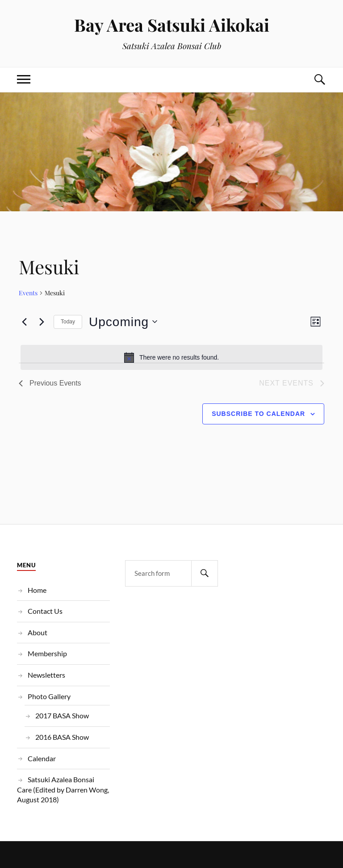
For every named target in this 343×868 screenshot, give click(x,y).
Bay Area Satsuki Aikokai (172, 25)
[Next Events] (42, 322)
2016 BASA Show (62, 737)
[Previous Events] (24, 322)
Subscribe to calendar (258, 414)
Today (68, 322)
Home (37, 590)
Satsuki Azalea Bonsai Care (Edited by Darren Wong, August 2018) (63, 789)
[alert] (171, 357)
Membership (47, 653)
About (38, 632)
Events (28, 293)
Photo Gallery (49, 696)
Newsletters (46, 675)
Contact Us (45, 611)
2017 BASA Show (62, 715)
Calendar (42, 758)
